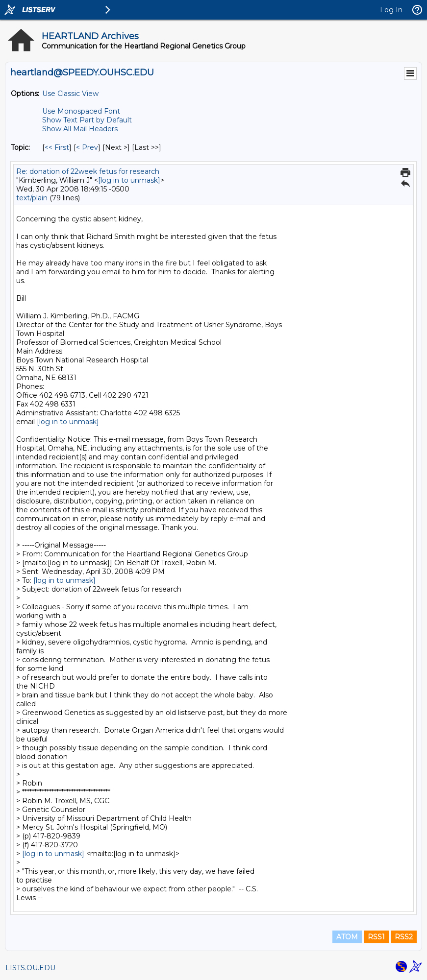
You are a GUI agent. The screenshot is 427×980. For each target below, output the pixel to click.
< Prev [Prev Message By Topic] (87, 147)
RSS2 (404, 937)
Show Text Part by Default (87, 120)
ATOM (347, 937)
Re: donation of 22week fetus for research (88, 171)
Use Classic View (70, 94)
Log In (391, 10)
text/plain (32, 198)
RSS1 (376, 937)
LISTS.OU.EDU (30, 968)
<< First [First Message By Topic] (57, 147)
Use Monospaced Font (81, 111)
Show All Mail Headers (80, 129)
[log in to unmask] (129, 180)
